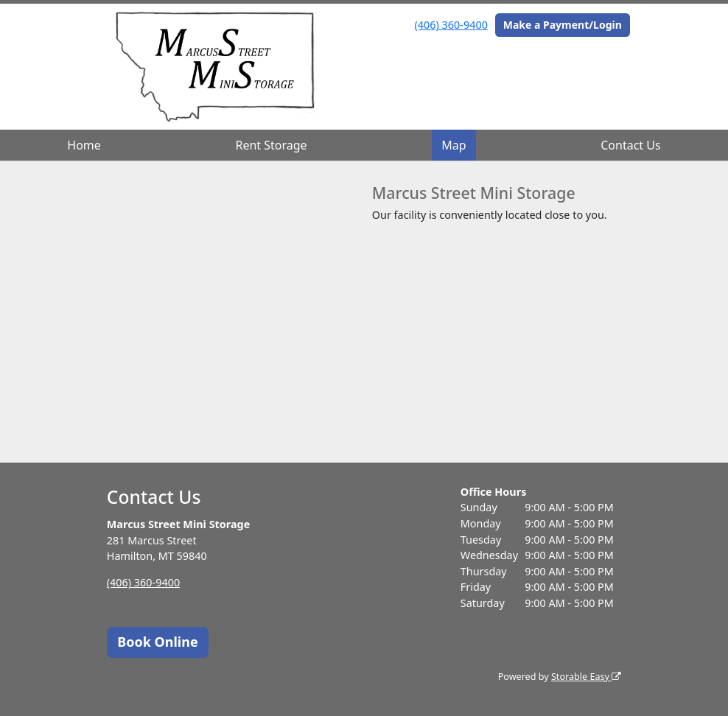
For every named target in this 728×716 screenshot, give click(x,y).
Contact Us (630, 145)
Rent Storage (271, 145)
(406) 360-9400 (451, 25)
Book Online (157, 642)
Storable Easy (586, 677)
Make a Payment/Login (563, 25)
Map (454, 145)
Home (84, 145)
